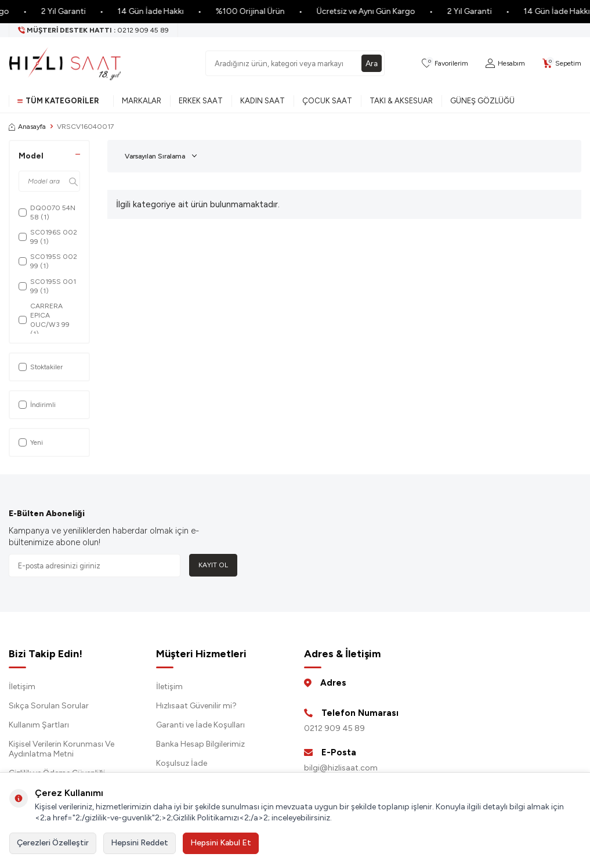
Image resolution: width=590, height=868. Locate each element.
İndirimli (37, 405)
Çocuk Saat (327, 101)
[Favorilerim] (445, 64)
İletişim (22, 687)
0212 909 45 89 (334, 728)
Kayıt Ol (213, 565)
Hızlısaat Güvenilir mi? (196, 706)
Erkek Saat (201, 101)
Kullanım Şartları (39, 725)
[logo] (65, 63)
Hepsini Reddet (140, 843)
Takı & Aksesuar (401, 101)
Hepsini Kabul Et (221, 843)
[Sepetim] (562, 64)
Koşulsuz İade (182, 763)
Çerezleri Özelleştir (53, 843)
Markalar (142, 101)
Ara (371, 63)
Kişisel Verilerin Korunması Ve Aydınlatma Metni (61, 749)
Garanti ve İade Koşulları (200, 725)
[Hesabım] (505, 64)
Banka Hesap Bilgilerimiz (200, 744)
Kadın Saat (263, 101)
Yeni (31, 442)
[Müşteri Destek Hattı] (94, 30)
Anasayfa (27, 127)
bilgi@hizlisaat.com (341, 768)
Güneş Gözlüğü (482, 101)
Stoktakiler (41, 367)
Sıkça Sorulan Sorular (49, 706)
